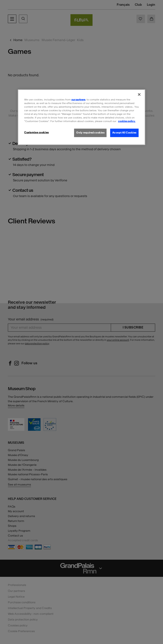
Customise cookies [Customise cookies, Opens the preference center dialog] (37, 132)
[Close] (139, 95)
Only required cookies (90, 133)
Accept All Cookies (124, 133)
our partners (78, 100)
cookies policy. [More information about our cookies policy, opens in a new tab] (127, 121)
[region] (81, 117)
